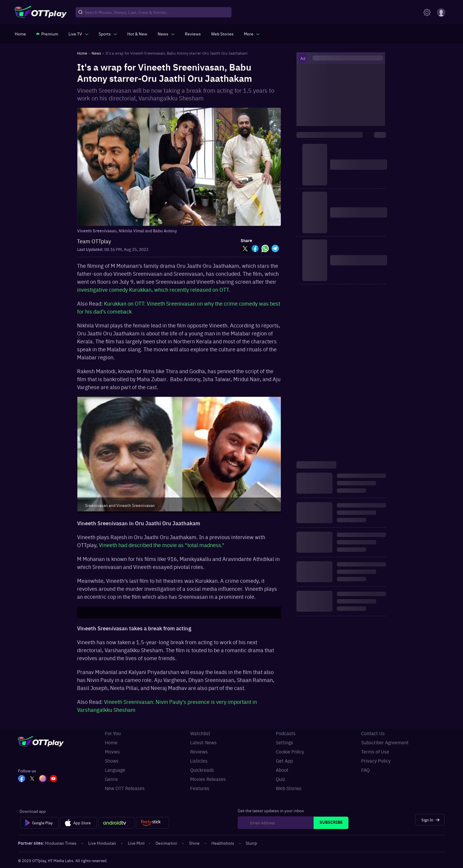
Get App (284, 761)
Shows (112, 761)
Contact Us (373, 733)
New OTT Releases (125, 788)
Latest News (203, 742)
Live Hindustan (103, 843)
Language (115, 770)
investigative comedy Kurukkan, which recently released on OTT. (154, 289)
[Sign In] (430, 820)
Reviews (199, 751)
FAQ (365, 770)
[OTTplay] (41, 12)
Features (200, 788)
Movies (112, 751)
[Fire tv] (153, 823)
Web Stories (289, 788)
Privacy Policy (376, 761)
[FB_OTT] (22, 779)
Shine (195, 843)
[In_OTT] (43, 779)
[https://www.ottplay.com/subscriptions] (47, 34)
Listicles (199, 761)
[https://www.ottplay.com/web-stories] (222, 34)
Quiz (280, 779)
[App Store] (78, 823)
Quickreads (202, 770)
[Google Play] (39, 823)
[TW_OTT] (32, 779)
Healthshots (223, 843)
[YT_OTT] (53, 779)
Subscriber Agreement (385, 742)
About (282, 770)
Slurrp (251, 843)
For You (113, 733)
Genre (111, 779)
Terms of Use (375, 751)
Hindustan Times (61, 843)
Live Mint (136, 843)
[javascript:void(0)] (78, 34)
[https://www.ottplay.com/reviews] (193, 34)
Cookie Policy (290, 751)
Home (111, 742)
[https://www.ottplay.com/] (20, 34)
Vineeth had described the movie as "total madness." (162, 545)
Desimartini (167, 843)
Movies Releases (208, 779)
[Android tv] (116, 823)
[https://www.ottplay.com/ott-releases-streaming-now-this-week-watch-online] (137, 34)
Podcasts (286, 733)
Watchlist (200, 733)
